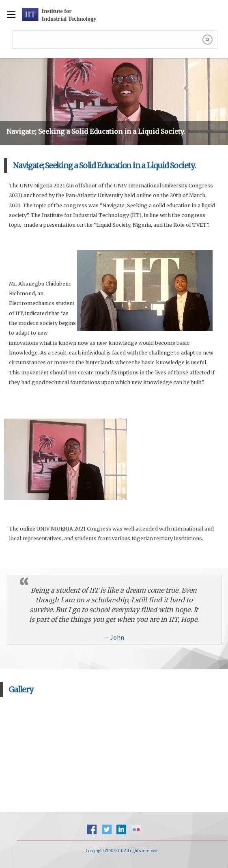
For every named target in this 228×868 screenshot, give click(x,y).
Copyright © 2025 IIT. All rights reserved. (122, 851)
